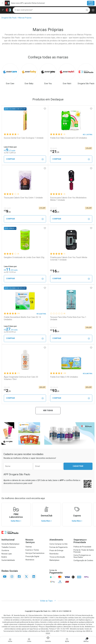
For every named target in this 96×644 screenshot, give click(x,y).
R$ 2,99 (7, 387)
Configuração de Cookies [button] (83, 560)
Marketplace (54, 560)
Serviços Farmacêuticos (35, 553)
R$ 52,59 (54, 208)
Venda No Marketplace (10, 544)
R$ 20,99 (54, 328)
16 (55, 271)
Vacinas (29, 547)
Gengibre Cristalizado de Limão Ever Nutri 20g (24, 257)
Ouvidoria (5, 550)
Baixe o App (91, 3)
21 (55, 152)
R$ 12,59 (7, 208)
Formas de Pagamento (59, 547)
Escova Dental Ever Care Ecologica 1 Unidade (24, 138)
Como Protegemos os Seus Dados (82, 556)
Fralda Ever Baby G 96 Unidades (64, 377)
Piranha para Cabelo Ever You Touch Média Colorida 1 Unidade (69, 259)
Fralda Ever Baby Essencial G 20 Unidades (69, 138)
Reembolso (54, 554)
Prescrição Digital (32, 556)
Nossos (36, 541)
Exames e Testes (32, 550)
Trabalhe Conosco (9, 547)
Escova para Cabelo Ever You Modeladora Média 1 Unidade (68, 199)
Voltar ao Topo (48, 601)
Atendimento (56, 540)
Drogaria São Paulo (9, 18)
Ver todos (48, 410)
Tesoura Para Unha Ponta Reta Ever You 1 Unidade (68, 318)
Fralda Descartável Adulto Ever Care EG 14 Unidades (22, 318)
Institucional (8, 540)
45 (55, 211)
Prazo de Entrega (56, 550)
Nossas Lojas (7, 554)
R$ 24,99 (54, 148)
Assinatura (30, 560)
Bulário (4, 557)
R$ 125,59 (54, 387)
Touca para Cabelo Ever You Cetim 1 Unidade (23, 198)
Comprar (25, 159)
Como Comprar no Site (58, 544)
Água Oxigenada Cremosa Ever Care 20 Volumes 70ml (21, 378)
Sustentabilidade (8, 560)
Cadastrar (78, 466)
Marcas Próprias (25, 18)
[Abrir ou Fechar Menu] (3, 10)
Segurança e (84, 541)
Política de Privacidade (82, 547)
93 (55, 391)
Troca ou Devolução (57, 557)
